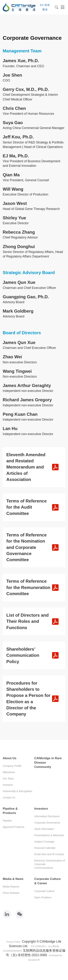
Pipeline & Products (10, 811)
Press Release (11, 893)
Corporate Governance (47, 823)
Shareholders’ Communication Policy (23, 655)
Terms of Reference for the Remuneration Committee (28, 587)
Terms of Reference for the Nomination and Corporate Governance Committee (26, 547)
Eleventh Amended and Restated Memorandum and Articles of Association (26, 467)
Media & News (13, 879)
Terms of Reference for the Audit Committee (26, 507)
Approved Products (14, 827)
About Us (10, 758)
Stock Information (44, 829)
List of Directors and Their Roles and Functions (27, 621)
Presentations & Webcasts (49, 835)
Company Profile (12, 766)
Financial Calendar (45, 848)
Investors (8, 785)
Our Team (8, 779)
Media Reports (11, 887)
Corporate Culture (44, 891)
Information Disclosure (47, 816)
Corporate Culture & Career (47, 881)
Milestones (9, 772)
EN (42, 5)
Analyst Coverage (44, 842)
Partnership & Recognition (17, 791)
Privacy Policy (14, 942)
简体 (47, 5)
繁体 (45, 9)
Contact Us (9, 798)
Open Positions (43, 897)
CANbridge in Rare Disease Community (48, 763)
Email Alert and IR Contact (49, 854)
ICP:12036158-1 (39, 946)
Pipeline (7, 821)
